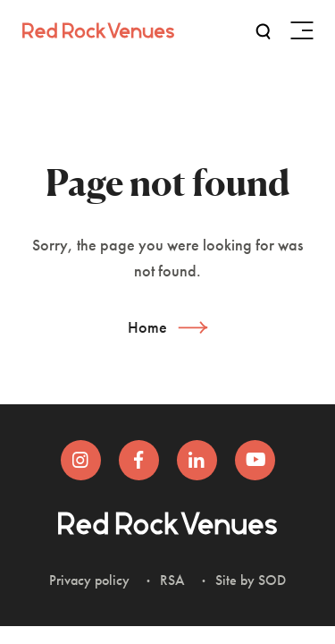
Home (147, 327)
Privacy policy (89, 580)
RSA (172, 580)
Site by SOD (251, 580)
